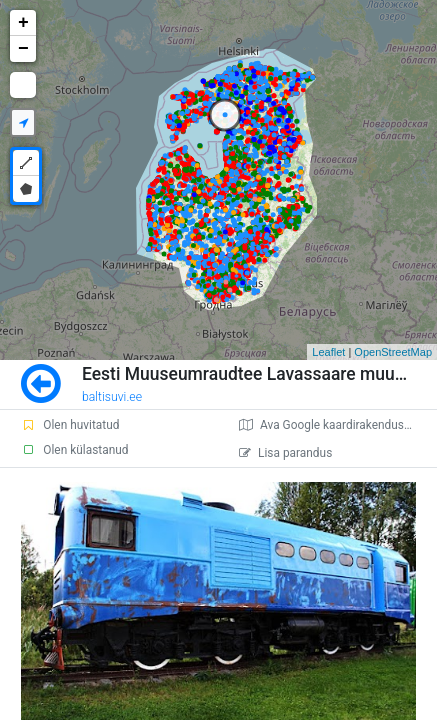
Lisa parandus (285, 453)
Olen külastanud (74, 450)
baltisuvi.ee (112, 397)
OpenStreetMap (393, 352)
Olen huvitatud (70, 425)
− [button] (23, 49)
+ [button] (23, 23)
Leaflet (328, 352)
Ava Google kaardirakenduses (327, 425)
